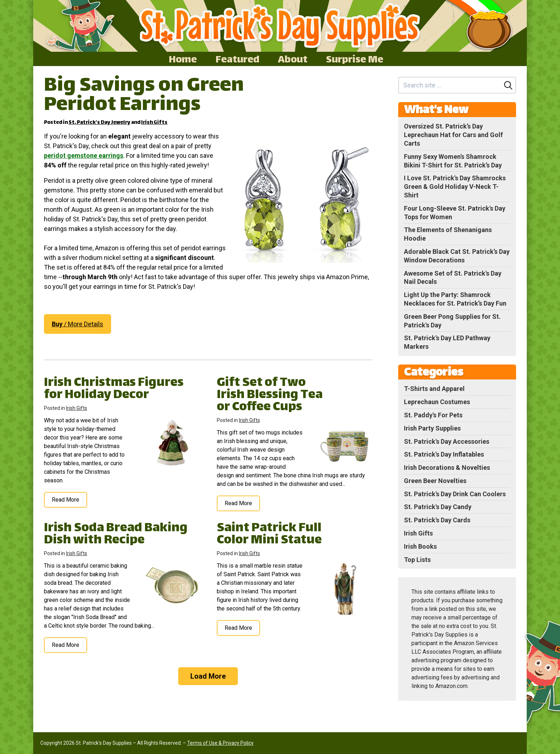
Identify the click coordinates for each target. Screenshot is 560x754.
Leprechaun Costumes (437, 402)
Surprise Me (355, 59)
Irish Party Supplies (432, 428)
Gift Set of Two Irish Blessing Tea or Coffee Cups (270, 395)
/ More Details (77, 324)
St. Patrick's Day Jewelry (99, 123)
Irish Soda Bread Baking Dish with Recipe (116, 535)
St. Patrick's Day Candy (438, 507)
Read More (66, 500)
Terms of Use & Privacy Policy (220, 743)
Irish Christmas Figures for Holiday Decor (114, 389)
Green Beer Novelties (435, 481)
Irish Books (420, 546)
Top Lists (417, 560)
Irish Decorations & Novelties (447, 468)
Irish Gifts (154, 123)
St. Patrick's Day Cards (437, 520)
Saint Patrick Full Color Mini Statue (269, 535)
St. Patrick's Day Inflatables (444, 454)
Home (183, 59)
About (293, 59)
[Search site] (450, 85)
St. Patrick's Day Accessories (447, 441)
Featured (237, 59)
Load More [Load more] (208, 676)
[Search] (508, 85)
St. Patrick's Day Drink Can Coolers (455, 494)
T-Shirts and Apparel (434, 389)
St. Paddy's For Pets (433, 415)
